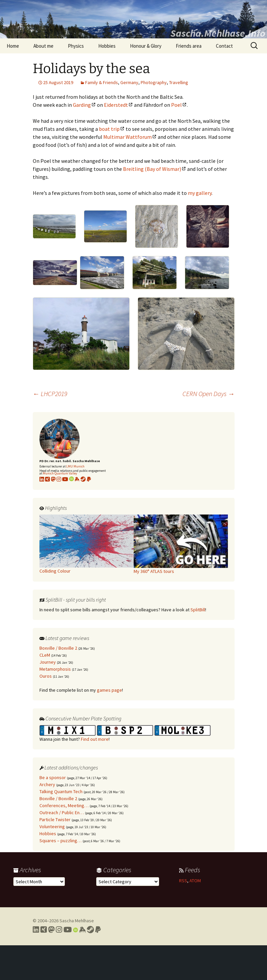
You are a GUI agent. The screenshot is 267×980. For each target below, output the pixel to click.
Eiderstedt (116, 105)
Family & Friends (102, 82)
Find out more (95, 739)
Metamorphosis (55, 669)
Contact (224, 46)
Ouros (46, 676)
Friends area (189, 46)
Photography (154, 82)
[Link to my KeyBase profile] (77, 479)
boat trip (109, 129)
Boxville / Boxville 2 (58, 648)
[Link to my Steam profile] (83, 479)
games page (109, 690)
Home (13, 46)
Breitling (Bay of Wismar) (152, 169)
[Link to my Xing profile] (44, 930)
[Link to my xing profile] (47, 479)
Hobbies (107, 46)
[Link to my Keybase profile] (82, 930)
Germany (129, 82)
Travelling (179, 82)
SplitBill (198, 610)
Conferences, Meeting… (64, 805)
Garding (82, 105)
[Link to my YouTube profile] (65, 479)
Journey (48, 662)
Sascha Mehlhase (77, 921)
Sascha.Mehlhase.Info (218, 33)
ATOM (195, 881)
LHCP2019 (50, 394)
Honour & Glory (146, 46)
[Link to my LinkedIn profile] (42, 479)
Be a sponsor (53, 777)
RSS (183, 881)
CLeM (45, 655)
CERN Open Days (209, 394)
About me (43, 46)
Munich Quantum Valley (60, 473)
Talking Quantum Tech (61, 791)
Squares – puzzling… (60, 841)
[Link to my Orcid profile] (72, 479)
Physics (76, 46)
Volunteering (52, 827)
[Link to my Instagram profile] (59, 479)
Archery (47, 784)
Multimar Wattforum (127, 137)
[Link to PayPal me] (89, 479)
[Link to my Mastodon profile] (53, 479)
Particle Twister (55, 820)
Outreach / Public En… (62, 812)
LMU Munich (75, 466)
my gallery (200, 193)
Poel (176, 105)
